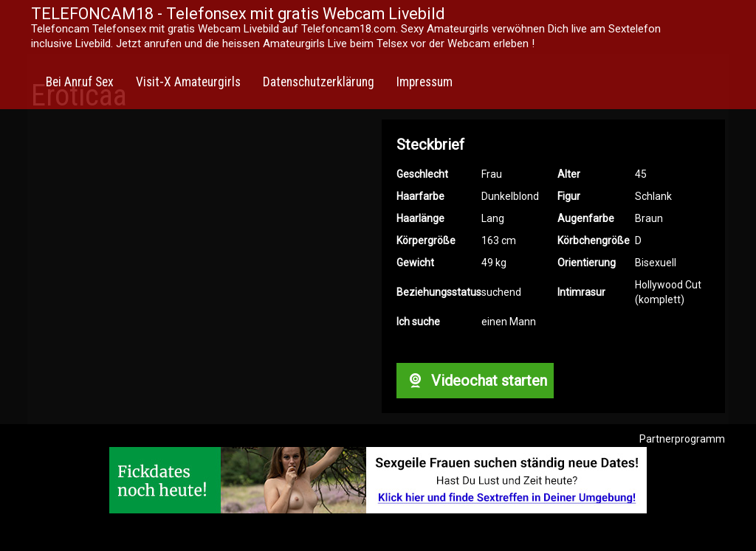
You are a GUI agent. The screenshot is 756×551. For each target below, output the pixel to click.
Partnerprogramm (682, 439)
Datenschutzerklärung (319, 82)
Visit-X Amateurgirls (188, 82)
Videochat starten (475, 381)
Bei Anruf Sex (80, 82)
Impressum (425, 82)
